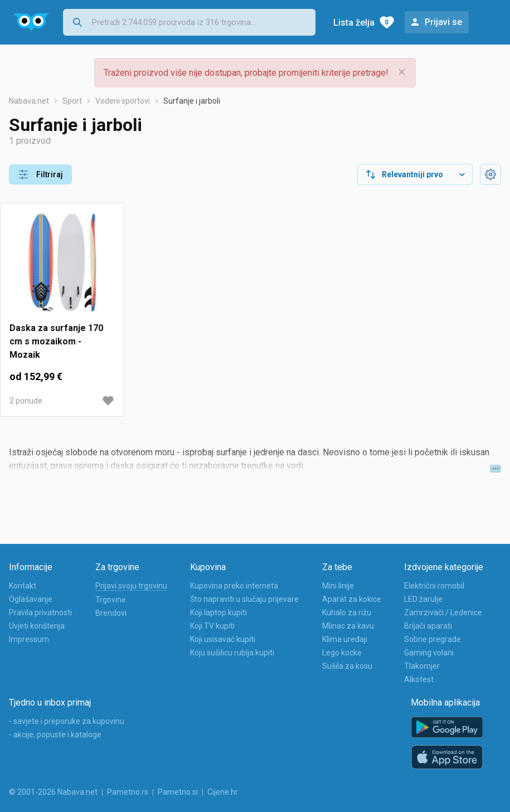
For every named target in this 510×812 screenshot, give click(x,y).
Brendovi (111, 613)
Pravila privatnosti (40, 612)
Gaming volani (429, 653)
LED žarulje (423, 599)
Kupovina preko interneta (234, 586)
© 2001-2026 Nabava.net (53, 792)
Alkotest (419, 679)
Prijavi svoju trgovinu (131, 586)
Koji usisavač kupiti (223, 639)
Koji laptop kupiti (218, 612)
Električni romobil (434, 586)
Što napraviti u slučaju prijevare (244, 599)
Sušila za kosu (347, 666)
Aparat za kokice (352, 599)
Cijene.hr (223, 792)
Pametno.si (178, 792)
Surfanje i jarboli (192, 101)
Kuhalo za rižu (347, 612)
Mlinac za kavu (348, 626)
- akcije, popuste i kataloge (55, 735)
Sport (72, 101)
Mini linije (338, 586)
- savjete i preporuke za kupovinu (67, 721)
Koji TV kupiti (212, 626)
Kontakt (23, 586)
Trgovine (111, 600)
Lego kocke (342, 653)
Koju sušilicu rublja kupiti (232, 653)
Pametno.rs (128, 792)
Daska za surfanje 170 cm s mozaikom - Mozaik (56, 341)
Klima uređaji (345, 639)
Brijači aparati (428, 626)
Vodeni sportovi (123, 101)
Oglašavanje (31, 599)
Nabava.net (29, 101)
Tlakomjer (422, 666)
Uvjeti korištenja (37, 626)
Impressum (29, 639)
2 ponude (26, 401)
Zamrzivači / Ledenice (443, 612)
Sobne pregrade (433, 639)
